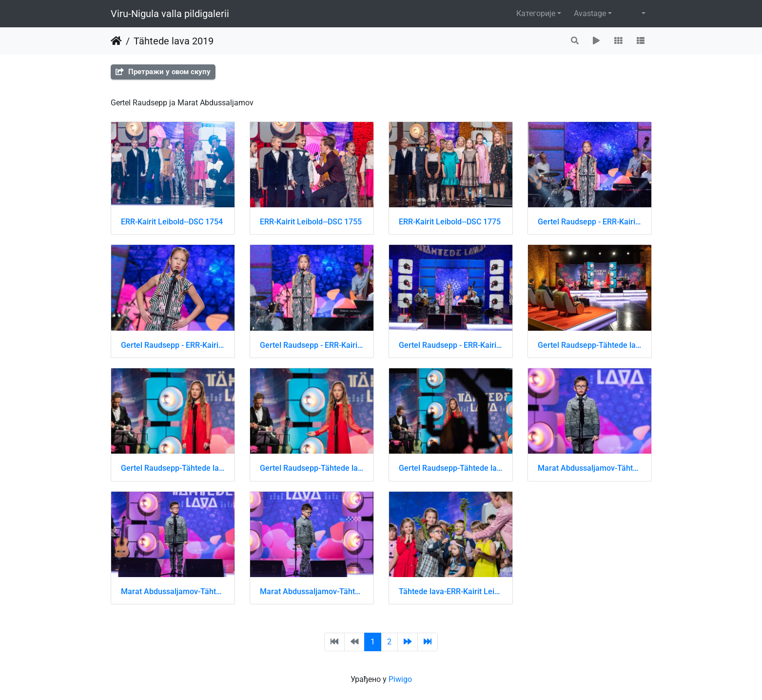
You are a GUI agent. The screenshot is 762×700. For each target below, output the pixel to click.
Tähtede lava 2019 (174, 41)
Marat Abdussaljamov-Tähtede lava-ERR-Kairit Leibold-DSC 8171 (590, 468)
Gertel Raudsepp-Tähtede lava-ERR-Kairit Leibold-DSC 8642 (451, 468)
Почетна (116, 41)
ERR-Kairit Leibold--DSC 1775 (450, 222)
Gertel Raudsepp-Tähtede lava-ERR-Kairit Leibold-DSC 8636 (590, 345)
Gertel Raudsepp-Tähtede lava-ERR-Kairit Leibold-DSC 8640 (173, 468)
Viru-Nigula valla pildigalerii (170, 14)
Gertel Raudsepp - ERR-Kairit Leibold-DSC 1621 (173, 345)
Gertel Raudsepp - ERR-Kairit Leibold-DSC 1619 (590, 222)
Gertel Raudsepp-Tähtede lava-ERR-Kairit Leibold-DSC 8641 (312, 468)
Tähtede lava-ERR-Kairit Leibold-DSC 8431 (451, 591)
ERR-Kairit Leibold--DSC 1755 (311, 222)
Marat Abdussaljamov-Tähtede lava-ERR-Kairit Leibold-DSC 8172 (173, 591)
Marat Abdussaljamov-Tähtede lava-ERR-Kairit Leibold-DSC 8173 (312, 591)
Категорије (536, 13)
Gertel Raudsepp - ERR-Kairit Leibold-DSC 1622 (312, 345)
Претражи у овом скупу (163, 72)
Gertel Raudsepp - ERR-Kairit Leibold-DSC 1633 (451, 345)
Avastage (590, 13)
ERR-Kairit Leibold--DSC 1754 (172, 222)
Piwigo (400, 679)
